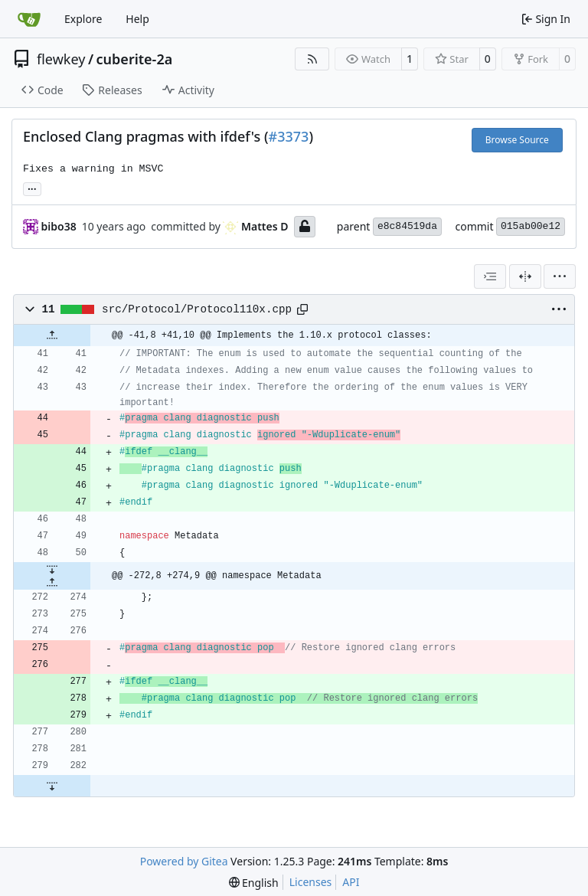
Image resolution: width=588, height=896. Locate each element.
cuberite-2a (135, 59)
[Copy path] (302, 309)
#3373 (289, 136)
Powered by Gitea (184, 861)
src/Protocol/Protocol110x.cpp (197, 309)
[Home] (29, 19)
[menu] (560, 276)
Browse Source (517, 140)
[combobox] (490, 276)
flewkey (61, 59)
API (351, 882)
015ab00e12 (531, 226)
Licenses (311, 882)
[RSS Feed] (312, 59)
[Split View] (525, 276)
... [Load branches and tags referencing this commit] (32, 188)
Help (137, 19)
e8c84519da (407, 226)
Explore (83, 19)
